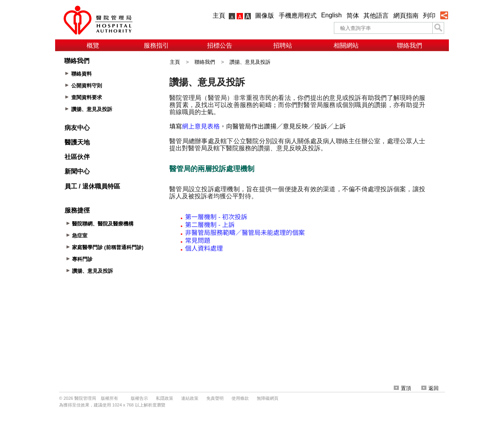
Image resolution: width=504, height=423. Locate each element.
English (331, 15)
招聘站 (283, 45)
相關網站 (346, 45)
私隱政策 (165, 398)
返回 (430, 388)
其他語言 (376, 16)
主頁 (219, 16)
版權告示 (139, 398)
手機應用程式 (298, 16)
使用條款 (240, 398)
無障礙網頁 (268, 398)
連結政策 (190, 398)
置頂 (402, 388)
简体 (353, 16)
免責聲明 (215, 398)
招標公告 (220, 45)
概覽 (93, 45)
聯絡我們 (409, 45)
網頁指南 (406, 16)
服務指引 (156, 45)
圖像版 (265, 16)
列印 (429, 16)
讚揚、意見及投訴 (250, 62)
